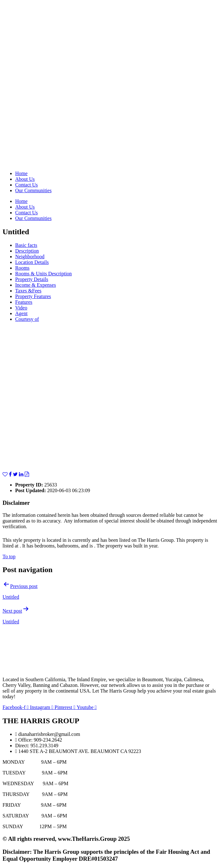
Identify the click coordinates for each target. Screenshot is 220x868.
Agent (21, 313)
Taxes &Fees (28, 291)
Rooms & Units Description (43, 274)
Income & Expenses (36, 285)
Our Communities (33, 190)
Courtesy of (27, 319)
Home (21, 173)
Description (27, 251)
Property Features (33, 296)
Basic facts (26, 245)
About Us (25, 179)
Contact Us (27, 185)
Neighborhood (30, 257)
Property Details (32, 279)
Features (24, 302)
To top (9, 556)
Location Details (32, 262)
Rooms (22, 268)
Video (21, 308)
